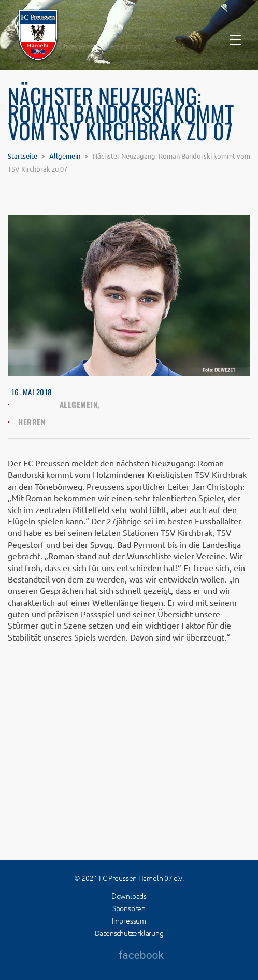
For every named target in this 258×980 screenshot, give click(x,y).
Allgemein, (80, 404)
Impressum (129, 920)
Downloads (129, 896)
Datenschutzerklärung (129, 933)
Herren (32, 422)
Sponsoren (129, 908)
